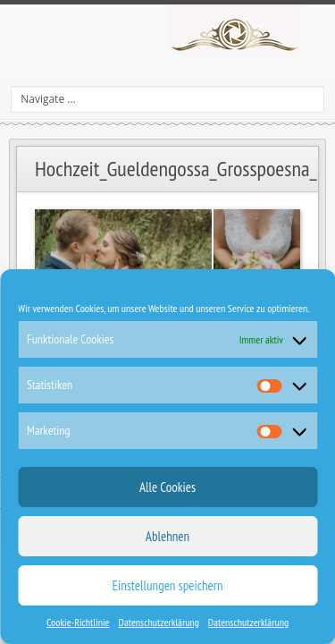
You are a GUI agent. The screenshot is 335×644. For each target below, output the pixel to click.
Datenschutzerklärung (159, 622)
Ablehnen (167, 536)
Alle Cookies (167, 487)
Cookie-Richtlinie (78, 622)
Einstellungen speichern (168, 585)
